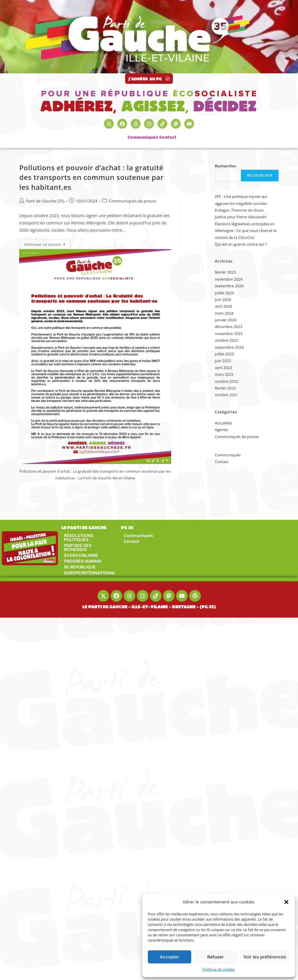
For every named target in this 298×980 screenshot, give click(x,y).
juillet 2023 (224, 354)
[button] (286, 902)
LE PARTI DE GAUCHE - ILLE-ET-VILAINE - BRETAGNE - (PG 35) (149, 607)
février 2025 (225, 272)
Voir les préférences (265, 957)
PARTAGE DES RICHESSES (78, 547)
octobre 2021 (226, 395)
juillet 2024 (224, 293)
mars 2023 (224, 374)
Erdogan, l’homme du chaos (239, 210)
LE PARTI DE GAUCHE (84, 527)
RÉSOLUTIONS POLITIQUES (79, 537)
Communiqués (143, 134)
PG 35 (127, 527)
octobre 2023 (226, 340)
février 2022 (225, 388)
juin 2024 (223, 300)
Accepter (170, 957)
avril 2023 (223, 368)
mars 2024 (224, 313)
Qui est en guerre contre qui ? (241, 244)
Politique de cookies (219, 969)
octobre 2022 (226, 381)
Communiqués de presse (133, 201)
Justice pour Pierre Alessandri (241, 217)
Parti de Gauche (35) (45, 201)
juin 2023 (223, 361)
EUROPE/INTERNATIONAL (90, 573)
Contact (168, 134)
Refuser (215, 957)
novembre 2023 (229, 334)
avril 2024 (223, 306)
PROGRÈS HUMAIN (83, 561)
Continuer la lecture (47, 243)
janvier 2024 (226, 320)
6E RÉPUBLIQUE (80, 567)
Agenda (221, 430)
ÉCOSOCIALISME (81, 555)
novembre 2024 (229, 279)
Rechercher (226, 166)
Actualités (223, 423)
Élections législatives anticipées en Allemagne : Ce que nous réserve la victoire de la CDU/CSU (246, 231)
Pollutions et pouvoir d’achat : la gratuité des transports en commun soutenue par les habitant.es (91, 177)
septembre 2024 (229, 286)
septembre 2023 (229, 347)
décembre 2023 (229, 327)
